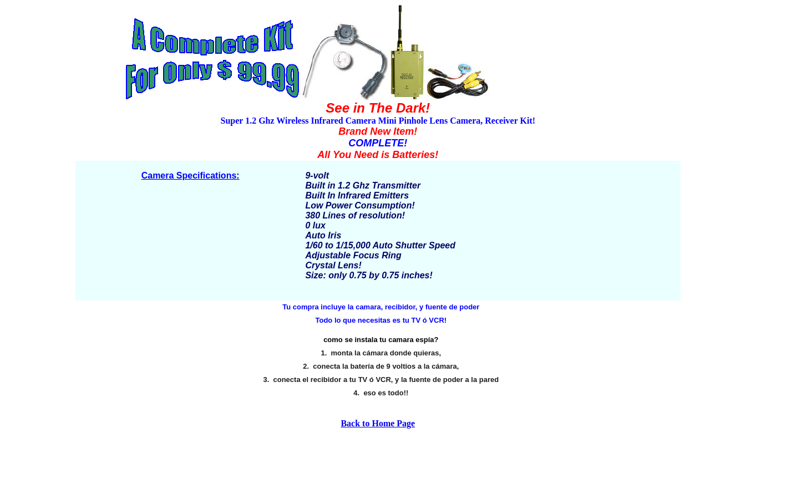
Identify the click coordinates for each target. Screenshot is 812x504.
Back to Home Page (378, 423)
